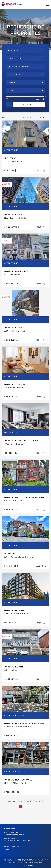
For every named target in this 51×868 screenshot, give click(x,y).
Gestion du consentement (34, 862)
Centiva (30, 865)
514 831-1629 (12, 838)
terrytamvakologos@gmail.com (21, 840)
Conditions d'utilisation (16, 862)
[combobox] (25, 51)
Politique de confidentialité (36, 861)
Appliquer (29, 105)
